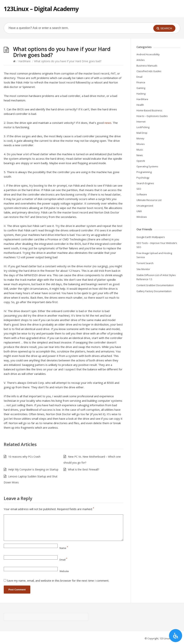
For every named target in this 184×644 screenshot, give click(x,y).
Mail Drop (142, 133)
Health (140, 105)
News (140, 155)
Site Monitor (143, 269)
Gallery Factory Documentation (154, 291)
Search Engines (145, 183)
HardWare (24, 61)
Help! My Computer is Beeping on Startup (33, 469)
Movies (141, 144)
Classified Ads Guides (149, 71)
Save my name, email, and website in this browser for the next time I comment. (58, 580)
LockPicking (143, 127)
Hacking (141, 94)
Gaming (141, 88)
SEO (139, 189)
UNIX (139, 211)
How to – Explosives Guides (152, 116)
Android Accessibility (148, 54)
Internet (141, 122)
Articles (141, 60)
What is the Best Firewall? (83, 469)
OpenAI (141, 161)
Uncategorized (145, 206)
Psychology (143, 178)
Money (140, 138)
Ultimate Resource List (149, 200)
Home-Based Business (149, 110)
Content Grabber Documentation (155, 285)
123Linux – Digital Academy (41, 9)
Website (64, 571)
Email (63, 560)
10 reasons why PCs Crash (24, 457)
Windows (142, 217)
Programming (144, 172)
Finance (141, 82)
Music (140, 150)
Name (64, 548)
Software (142, 194)
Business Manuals (147, 66)
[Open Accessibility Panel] (176, 636)
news (108, 123)
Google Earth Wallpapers (151, 237)
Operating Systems (147, 166)
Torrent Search (145, 263)
